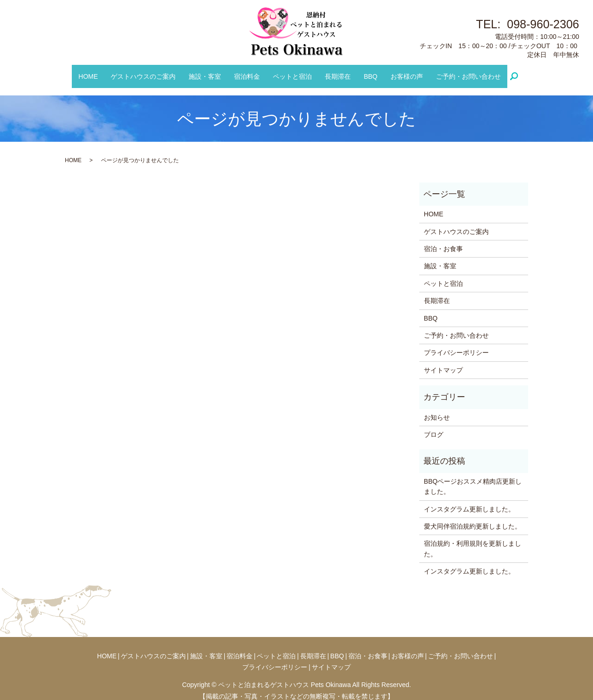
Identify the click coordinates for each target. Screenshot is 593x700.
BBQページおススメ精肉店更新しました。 (473, 477)
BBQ (366, 71)
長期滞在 (335, 71)
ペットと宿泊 (292, 71)
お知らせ (437, 408)
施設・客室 (210, 71)
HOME (99, 71)
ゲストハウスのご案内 (151, 71)
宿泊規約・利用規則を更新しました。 (473, 539)
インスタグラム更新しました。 (469, 500)
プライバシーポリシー (456, 343)
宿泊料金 (250, 71)
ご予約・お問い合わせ (458, 71)
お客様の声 (399, 71)
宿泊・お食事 (443, 240)
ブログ (434, 425)
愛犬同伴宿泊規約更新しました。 (473, 517)
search (507, 72)
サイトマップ (443, 361)
